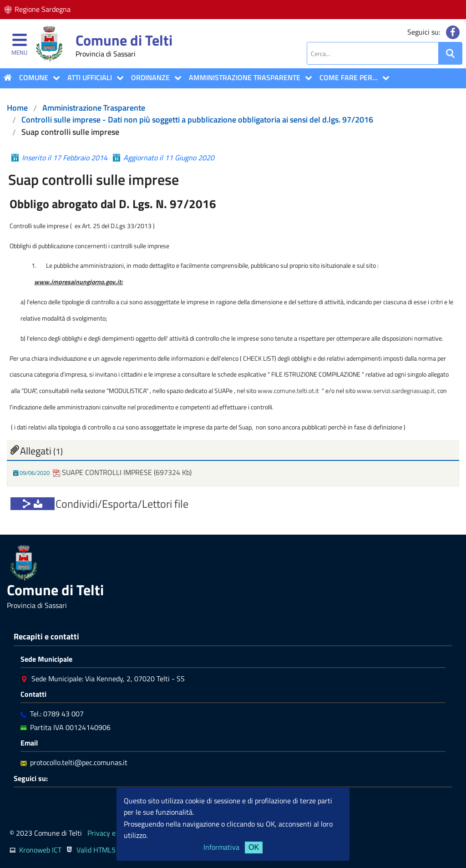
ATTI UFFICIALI (90, 77)
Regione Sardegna (43, 9)
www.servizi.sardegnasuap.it (396, 391)
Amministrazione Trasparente (245, 77)
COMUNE (34, 77)
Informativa (221, 847)
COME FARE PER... (349, 77)
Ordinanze (150, 77)
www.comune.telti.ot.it (288, 391)
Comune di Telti (124, 40)
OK (254, 847)
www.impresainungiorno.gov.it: (79, 282)
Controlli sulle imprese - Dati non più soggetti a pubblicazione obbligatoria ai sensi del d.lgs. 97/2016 (197, 120)
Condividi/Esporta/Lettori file (122, 504)
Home (17, 108)
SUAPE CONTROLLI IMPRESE (103, 472)
